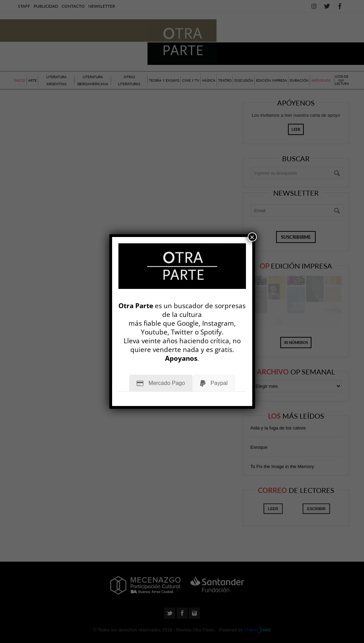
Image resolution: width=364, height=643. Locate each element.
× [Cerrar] (252, 237)
